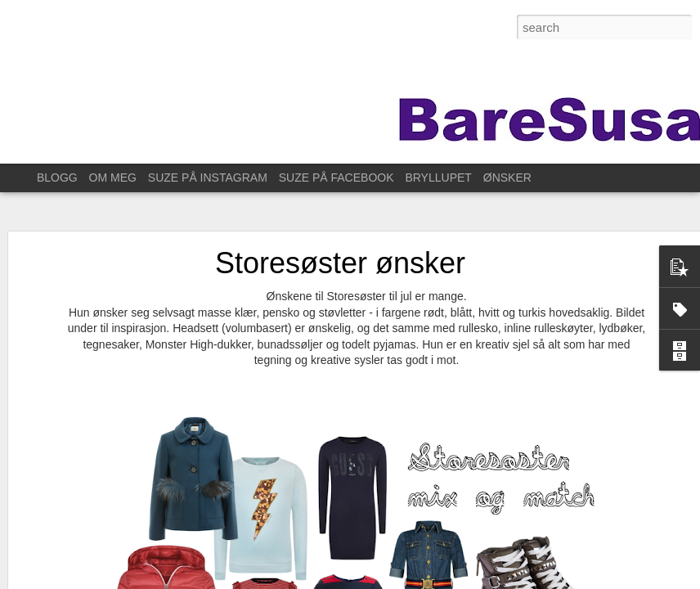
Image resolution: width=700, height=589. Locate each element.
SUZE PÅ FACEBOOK (337, 178)
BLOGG (57, 178)
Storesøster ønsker (340, 253)
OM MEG (113, 178)
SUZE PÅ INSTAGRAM (208, 178)
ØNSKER (507, 178)
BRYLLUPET (438, 178)
